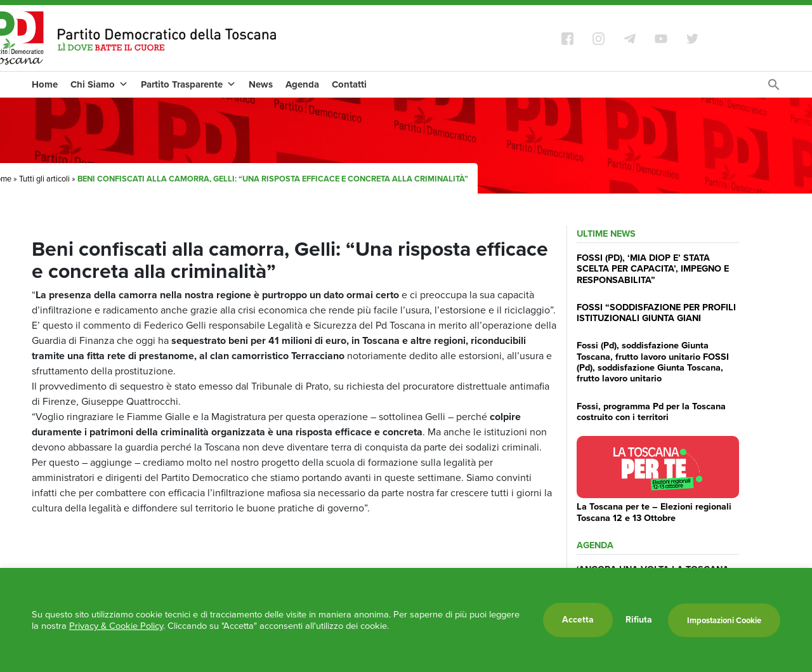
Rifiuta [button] (639, 620)
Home (45, 84)
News (261, 84)
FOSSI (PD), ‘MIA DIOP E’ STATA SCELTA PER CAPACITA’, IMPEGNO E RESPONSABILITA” (653, 269)
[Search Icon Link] (774, 88)
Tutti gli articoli (44, 179)
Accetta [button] (578, 620)
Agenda (302, 84)
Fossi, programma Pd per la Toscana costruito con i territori (651, 412)
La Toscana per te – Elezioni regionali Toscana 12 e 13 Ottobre (654, 512)
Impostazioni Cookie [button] (724, 620)
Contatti (349, 84)
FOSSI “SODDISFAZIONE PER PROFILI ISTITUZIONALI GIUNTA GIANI (656, 313)
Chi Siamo (99, 84)
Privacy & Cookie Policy (116, 626)
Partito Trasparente (188, 84)
